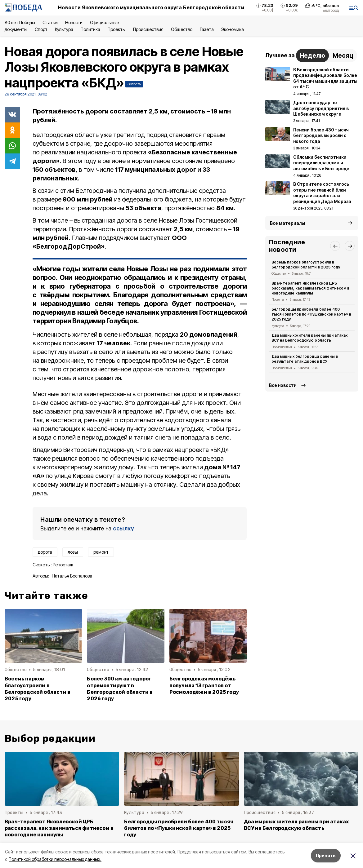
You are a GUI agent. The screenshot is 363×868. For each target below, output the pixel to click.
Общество (181, 29)
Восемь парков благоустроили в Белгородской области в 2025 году (38, 689)
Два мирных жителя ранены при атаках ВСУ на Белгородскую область (309, 338)
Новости (74, 22)
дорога (45, 552)
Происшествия (148, 29)
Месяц (343, 55)
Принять (326, 855)
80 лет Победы (20, 22)
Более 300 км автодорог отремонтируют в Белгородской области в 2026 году (120, 689)
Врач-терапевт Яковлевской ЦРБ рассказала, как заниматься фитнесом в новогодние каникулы (310, 288)
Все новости (283, 385)
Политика (90, 29)
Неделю (312, 55)
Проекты (117, 29)
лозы (73, 552)
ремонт (101, 552)
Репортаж (63, 565)
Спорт (41, 29)
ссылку (123, 528)
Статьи (50, 22)
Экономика (233, 29)
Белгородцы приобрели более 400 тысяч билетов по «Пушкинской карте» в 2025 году (311, 314)
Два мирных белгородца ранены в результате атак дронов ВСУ (305, 359)
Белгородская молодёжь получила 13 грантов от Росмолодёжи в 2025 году (204, 685)
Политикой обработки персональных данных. (55, 859)
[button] (335, 246)
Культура (64, 29)
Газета (207, 29)
